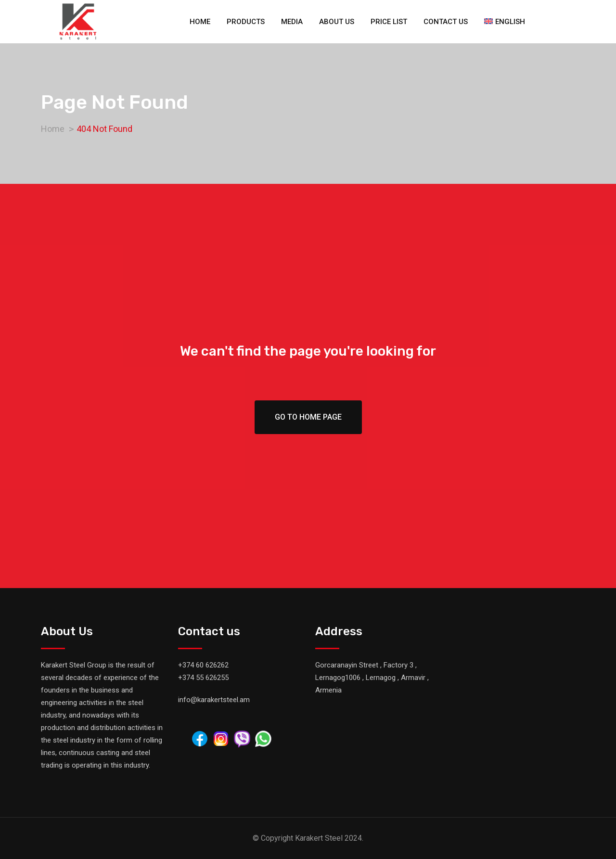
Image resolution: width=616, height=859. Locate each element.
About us (337, 22)
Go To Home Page (308, 417)
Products (246, 22)
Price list (389, 22)
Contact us (446, 22)
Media (292, 22)
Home (200, 22)
